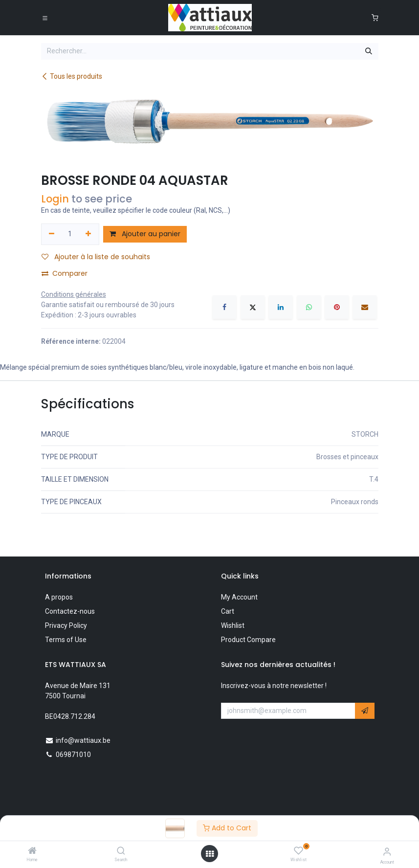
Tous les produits (72, 76)
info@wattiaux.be (83, 740)
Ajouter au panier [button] (145, 234)
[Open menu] (210, 854)
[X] (253, 307)
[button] (365, 711)
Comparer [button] (65, 273)
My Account (239, 597)
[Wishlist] (298, 851)
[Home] (32, 851)
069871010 (73, 755)
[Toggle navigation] (45, 18)
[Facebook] (224, 307)
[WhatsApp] (309, 307)
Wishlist (233, 625)
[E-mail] (365, 307)
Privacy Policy (66, 625)
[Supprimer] (52, 234)
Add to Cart (227, 828)
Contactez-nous (70, 611)
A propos (59, 597)
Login (55, 199)
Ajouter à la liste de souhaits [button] (96, 257)
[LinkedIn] (281, 307)
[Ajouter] (88, 234)
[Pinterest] (337, 307)
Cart (228, 611)
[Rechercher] (369, 51)
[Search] (121, 851)
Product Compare (248, 640)
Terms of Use (66, 640)
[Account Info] (387, 852)
